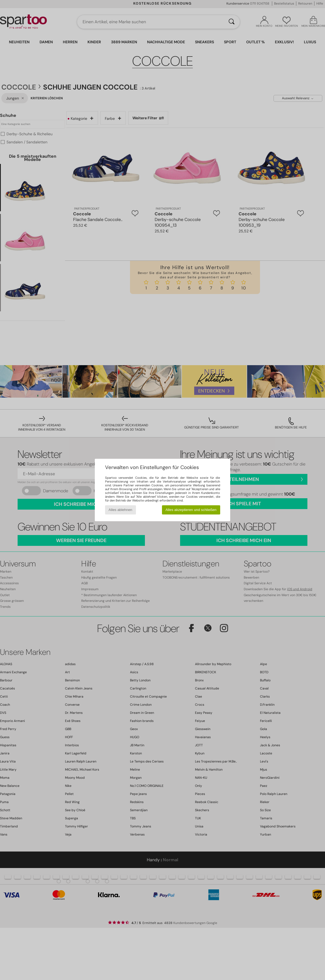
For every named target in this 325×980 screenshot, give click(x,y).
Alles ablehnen (120, 510)
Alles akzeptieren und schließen (191, 510)
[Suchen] (232, 22)
